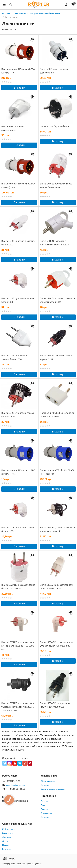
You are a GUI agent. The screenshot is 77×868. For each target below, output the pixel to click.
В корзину (19, 88)
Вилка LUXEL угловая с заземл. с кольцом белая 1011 (58, 300)
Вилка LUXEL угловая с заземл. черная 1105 (18, 415)
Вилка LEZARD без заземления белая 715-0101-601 (18, 587)
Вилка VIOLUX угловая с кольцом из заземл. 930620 (54, 243)
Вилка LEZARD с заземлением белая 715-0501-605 (56, 587)
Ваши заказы (8, 833)
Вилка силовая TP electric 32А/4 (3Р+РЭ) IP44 (18, 71)
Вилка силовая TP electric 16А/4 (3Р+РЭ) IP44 (18, 185)
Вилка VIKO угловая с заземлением (13, 128)
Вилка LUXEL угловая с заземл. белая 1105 (18, 529)
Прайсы (44, 809)
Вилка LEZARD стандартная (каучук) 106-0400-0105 (55, 705)
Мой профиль (9, 829)
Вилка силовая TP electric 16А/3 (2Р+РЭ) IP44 (18, 472)
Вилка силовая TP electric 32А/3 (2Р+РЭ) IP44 (57, 472)
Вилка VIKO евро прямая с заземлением (54, 71)
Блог (43, 805)
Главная (45, 801)
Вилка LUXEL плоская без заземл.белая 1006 (15, 357)
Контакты (45, 785)
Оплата (6, 841)
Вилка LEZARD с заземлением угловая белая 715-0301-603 (56, 644)
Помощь (6, 845)
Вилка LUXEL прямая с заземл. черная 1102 (57, 357)
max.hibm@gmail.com (16, 785)
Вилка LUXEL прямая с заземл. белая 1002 (18, 243)
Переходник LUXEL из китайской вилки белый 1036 (57, 415)
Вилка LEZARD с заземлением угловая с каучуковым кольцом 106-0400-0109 (18, 707)
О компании (46, 813)
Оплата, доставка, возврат (53, 789)
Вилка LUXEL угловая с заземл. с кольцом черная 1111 (58, 529)
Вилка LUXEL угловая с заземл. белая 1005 (18, 300)
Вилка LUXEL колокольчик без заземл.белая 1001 (56, 185)
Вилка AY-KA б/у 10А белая (54, 126)
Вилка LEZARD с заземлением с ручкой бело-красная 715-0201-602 (19, 646)
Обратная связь (48, 781)
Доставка (7, 837)
